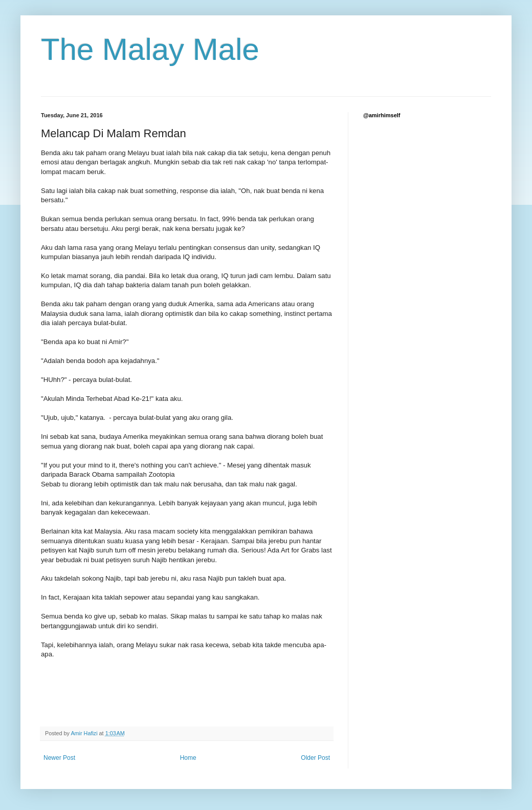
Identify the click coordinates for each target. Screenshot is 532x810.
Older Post (315, 758)
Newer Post (59, 758)
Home (188, 758)
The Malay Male (150, 49)
